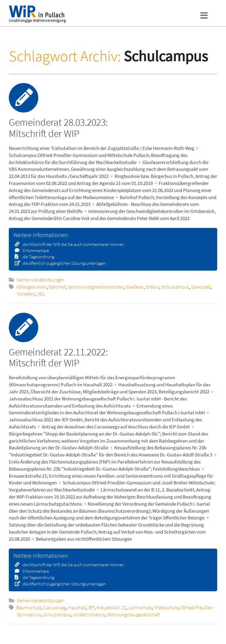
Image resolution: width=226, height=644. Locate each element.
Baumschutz (29, 607)
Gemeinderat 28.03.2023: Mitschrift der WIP (58, 128)
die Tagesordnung (36, 257)
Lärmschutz (140, 607)
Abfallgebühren (31, 287)
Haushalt (77, 607)
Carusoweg (55, 607)
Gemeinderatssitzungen (40, 280)
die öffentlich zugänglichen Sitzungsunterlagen (62, 263)
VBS (41, 294)
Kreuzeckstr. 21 (111, 607)
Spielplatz (201, 287)
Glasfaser (135, 287)
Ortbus (152, 287)
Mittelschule (166, 607)
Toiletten (26, 294)
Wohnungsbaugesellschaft (133, 615)
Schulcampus (175, 287)
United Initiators (89, 615)
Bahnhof (57, 287)
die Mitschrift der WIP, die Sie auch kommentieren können (71, 244)
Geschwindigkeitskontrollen (96, 287)
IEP (91, 607)
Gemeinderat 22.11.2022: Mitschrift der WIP (58, 357)
